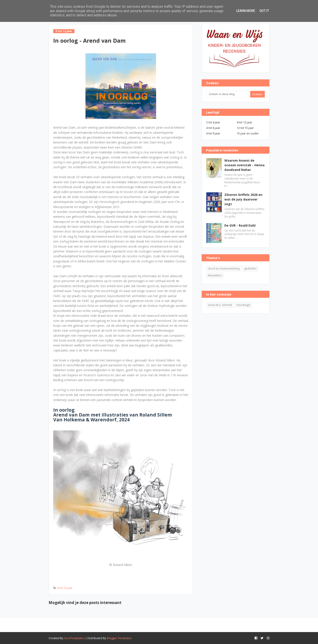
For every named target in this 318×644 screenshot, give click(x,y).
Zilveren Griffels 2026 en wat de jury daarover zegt (243, 199)
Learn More (246, 11)
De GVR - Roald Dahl (240, 225)
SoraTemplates (74, 638)
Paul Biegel (243, 305)
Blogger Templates (119, 638)
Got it (264, 11)
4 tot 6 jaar (213, 128)
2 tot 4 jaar (213, 122)
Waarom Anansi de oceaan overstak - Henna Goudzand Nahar (244, 165)
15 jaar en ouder (248, 133)
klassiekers (215, 275)
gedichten (250, 268)
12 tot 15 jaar (245, 128)
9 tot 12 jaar (65, 588)
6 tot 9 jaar (213, 133)
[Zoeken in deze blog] (228, 94)
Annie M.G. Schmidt (220, 305)
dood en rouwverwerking (224, 268)
